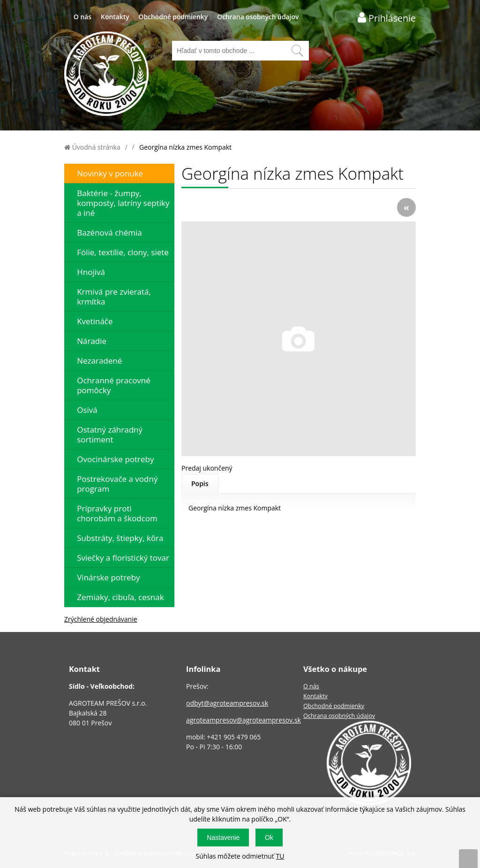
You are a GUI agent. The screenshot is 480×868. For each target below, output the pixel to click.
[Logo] (106, 75)
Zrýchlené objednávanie (101, 619)
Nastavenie (223, 838)
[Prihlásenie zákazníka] (387, 18)
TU (280, 856)
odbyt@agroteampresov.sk (227, 703)
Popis (200, 483)
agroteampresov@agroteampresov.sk (244, 720)
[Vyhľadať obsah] (297, 51)
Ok (269, 838)
